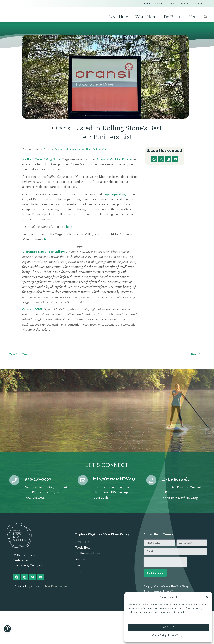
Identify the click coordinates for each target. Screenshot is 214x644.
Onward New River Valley (49, 586)
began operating (114, 194)
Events (184, 4)
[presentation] (165, 562)
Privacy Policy (175, 636)
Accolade (49, 149)
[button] (207, 596)
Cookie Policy (159, 636)
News (171, 4)
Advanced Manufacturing (67, 149)
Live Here (119, 17)
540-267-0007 (38, 479)
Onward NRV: (32, 310)
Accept (168, 627)
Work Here (147, 17)
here (69, 227)
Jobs (147, 4)
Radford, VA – (32, 159)
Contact (200, 4)
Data (159, 4)
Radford (96, 149)
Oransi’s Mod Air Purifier (115, 159)
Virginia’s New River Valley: (43, 252)
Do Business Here (182, 17)
